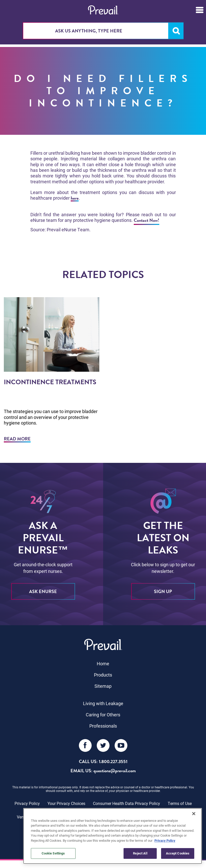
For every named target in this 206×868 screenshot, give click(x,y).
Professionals (103, 726)
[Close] (194, 814)
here (75, 198)
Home (103, 664)
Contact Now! (147, 220)
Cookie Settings (53, 853)
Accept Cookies (178, 853)
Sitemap (103, 686)
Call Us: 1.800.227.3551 (103, 761)
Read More (17, 439)
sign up (163, 591)
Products (103, 675)
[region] (113, 836)
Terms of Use (180, 803)
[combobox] (103, 31)
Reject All (140, 853)
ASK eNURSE (43, 591)
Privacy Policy (27, 803)
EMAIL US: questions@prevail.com (103, 771)
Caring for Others (103, 715)
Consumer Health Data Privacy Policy (126, 803)
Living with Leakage (103, 703)
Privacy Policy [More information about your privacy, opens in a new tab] (165, 840)
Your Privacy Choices (66, 803)
